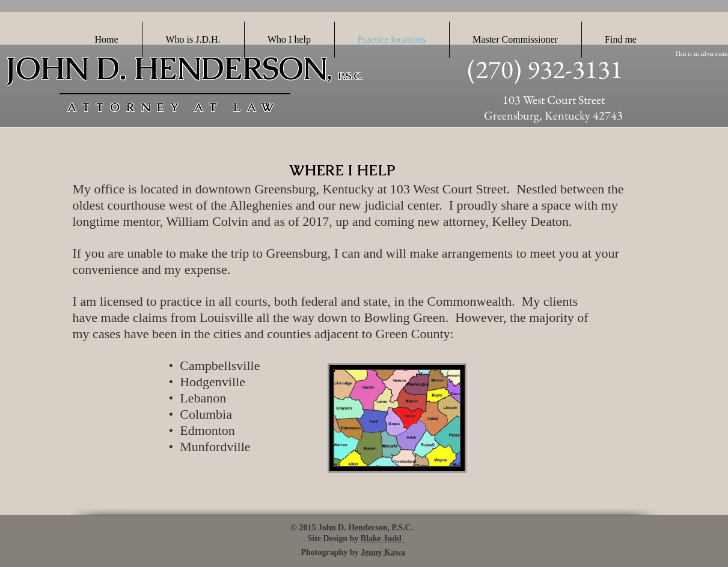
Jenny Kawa (383, 552)
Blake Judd (382, 538)
